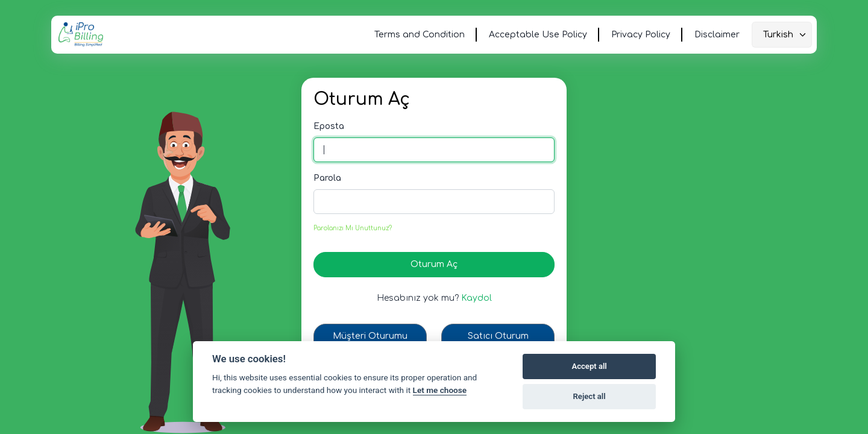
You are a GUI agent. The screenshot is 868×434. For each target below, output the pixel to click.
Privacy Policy (641, 35)
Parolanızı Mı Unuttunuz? (353, 228)
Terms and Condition (420, 35)
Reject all (590, 396)
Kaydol (476, 298)
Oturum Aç (434, 264)
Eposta (329, 126)
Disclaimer (717, 35)
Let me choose (440, 390)
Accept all (589, 366)
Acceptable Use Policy (538, 35)
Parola (327, 178)
